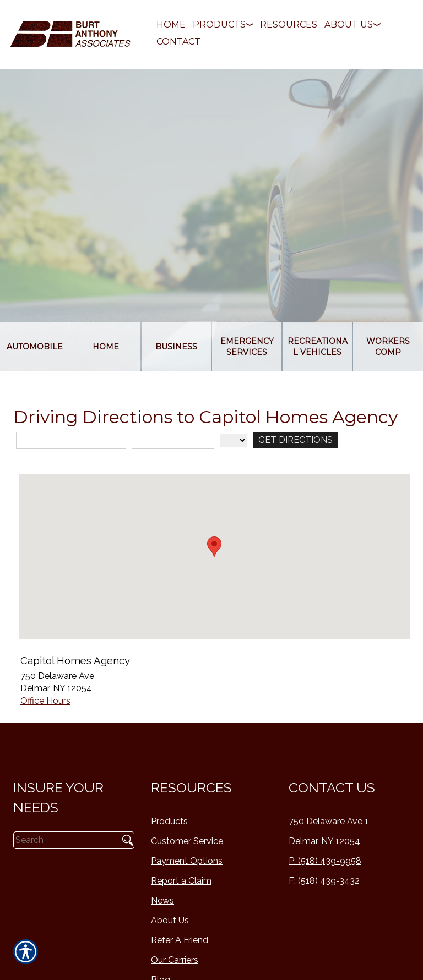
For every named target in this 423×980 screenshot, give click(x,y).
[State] (234, 440)
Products (169, 821)
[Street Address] (71, 440)
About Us (170, 920)
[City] (173, 440)
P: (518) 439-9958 (325, 861)
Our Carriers (175, 960)
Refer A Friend (180, 940)
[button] (214, 547)
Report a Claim (181, 881)
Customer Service (187, 841)
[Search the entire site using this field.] (65, 840)
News (162, 900)
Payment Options (187, 861)
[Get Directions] (295, 440)
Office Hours (45, 701)
